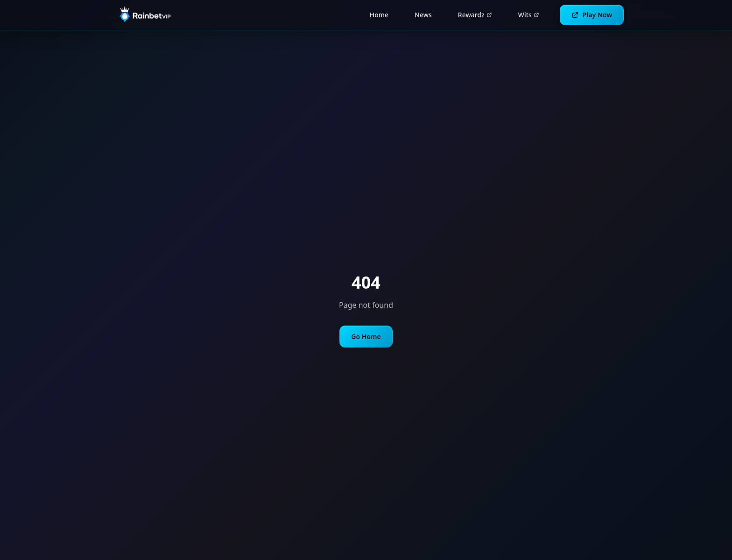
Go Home (366, 337)
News (423, 15)
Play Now (592, 15)
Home (379, 15)
